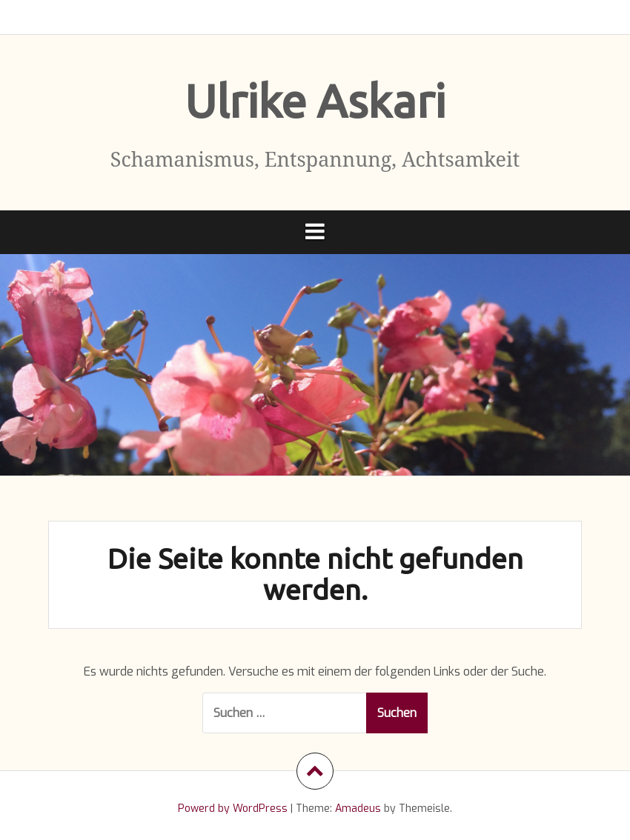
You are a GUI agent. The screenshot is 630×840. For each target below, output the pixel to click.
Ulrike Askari (315, 101)
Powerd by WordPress (233, 809)
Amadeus (358, 809)
